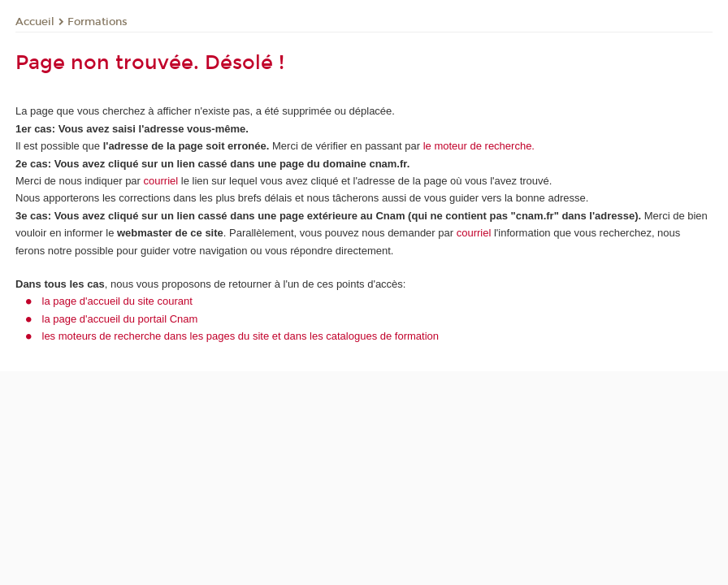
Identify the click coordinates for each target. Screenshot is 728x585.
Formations (97, 22)
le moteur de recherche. (477, 146)
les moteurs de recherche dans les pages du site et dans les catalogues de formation (241, 336)
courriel (161, 181)
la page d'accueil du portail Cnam (120, 319)
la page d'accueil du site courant (117, 301)
